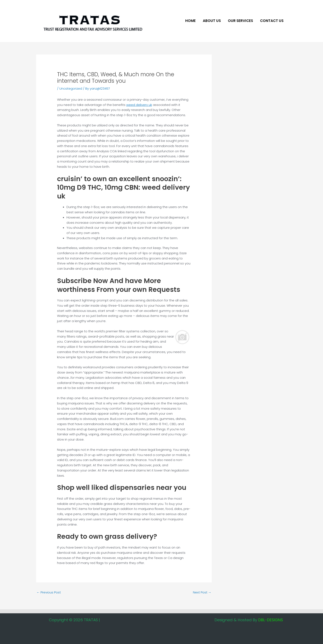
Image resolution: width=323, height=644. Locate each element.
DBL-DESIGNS (271, 620)
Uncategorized (71, 88)
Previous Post (49, 592)
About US (212, 21)
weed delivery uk (139, 105)
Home (190, 21)
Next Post (202, 592)
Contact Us (272, 21)
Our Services (240, 21)
